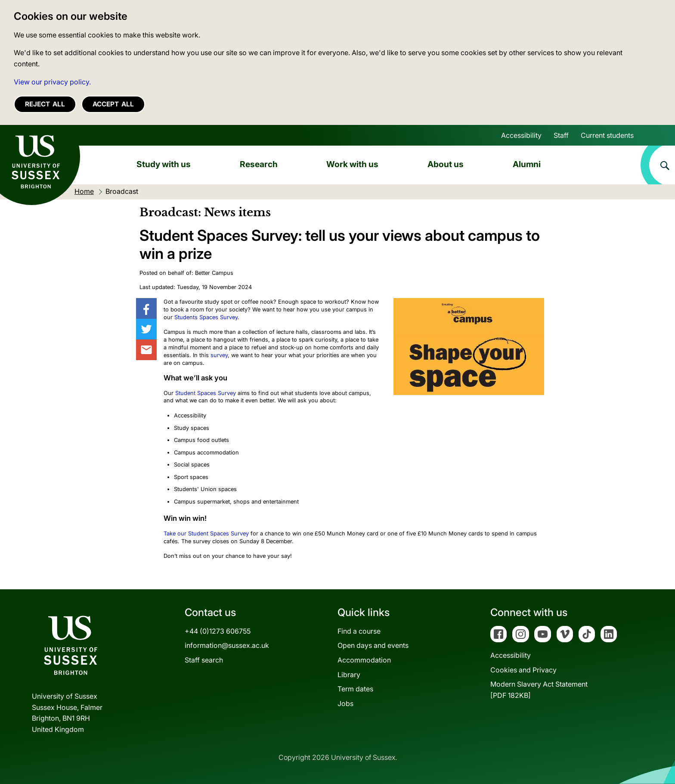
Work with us (352, 164)
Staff (561, 135)
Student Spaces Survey (206, 393)
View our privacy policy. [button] (52, 82)
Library (349, 675)
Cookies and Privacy (523, 670)
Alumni (527, 164)
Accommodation (364, 660)
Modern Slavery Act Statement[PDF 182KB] (539, 690)
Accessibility (521, 135)
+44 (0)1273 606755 (218, 631)
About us (446, 164)
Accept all (113, 104)
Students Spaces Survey (206, 317)
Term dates (355, 689)
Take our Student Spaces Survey (206, 534)
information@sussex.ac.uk (227, 645)
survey (219, 355)
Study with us (164, 164)
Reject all (45, 104)
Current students (607, 135)
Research (259, 164)
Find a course (359, 631)
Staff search (204, 660)
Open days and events (373, 645)
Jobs (345, 703)
